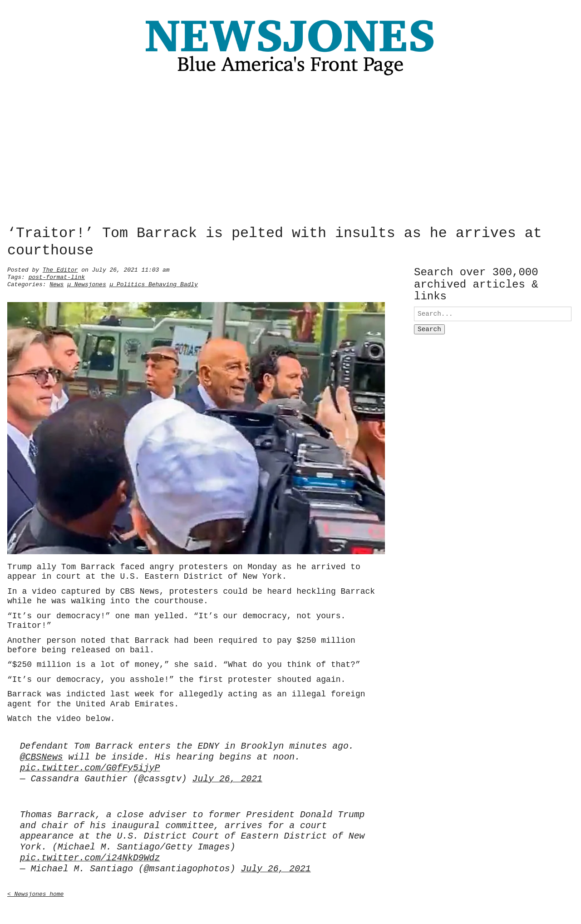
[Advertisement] (290, 153)
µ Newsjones (87, 283)
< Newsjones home (35, 892)
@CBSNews (42, 756)
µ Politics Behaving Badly (153, 283)
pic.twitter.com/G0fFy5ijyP (90, 767)
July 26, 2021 (227, 777)
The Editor (60, 269)
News (57, 283)
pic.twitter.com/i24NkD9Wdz (90, 857)
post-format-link (57, 276)
